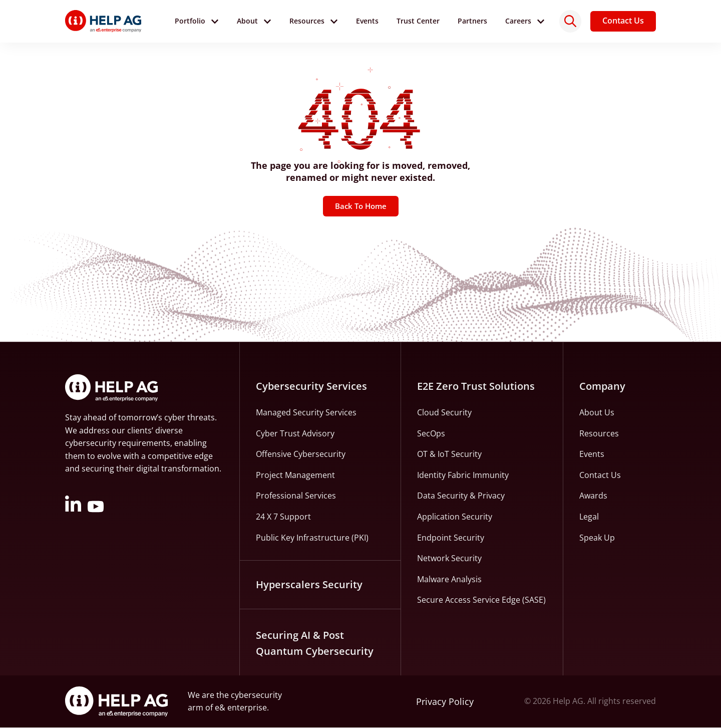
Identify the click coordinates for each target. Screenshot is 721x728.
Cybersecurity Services (311, 387)
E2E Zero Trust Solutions (476, 387)
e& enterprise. (242, 708)
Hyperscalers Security (309, 585)
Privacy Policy (445, 702)
